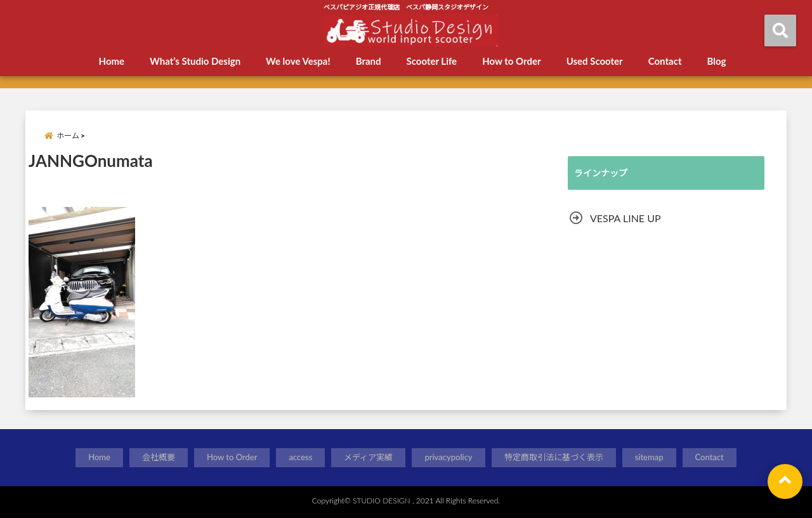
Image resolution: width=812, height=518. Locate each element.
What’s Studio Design (195, 61)
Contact (665, 61)
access (300, 457)
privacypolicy (448, 457)
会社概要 (159, 457)
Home (112, 61)
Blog (716, 61)
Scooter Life (432, 61)
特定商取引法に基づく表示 (554, 457)
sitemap (649, 457)
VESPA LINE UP (625, 218)
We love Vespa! (298, 61)
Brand (369, 61)
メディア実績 (368, 457)
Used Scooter (595, 61)
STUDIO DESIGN (382, 501)
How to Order (511, 61)
